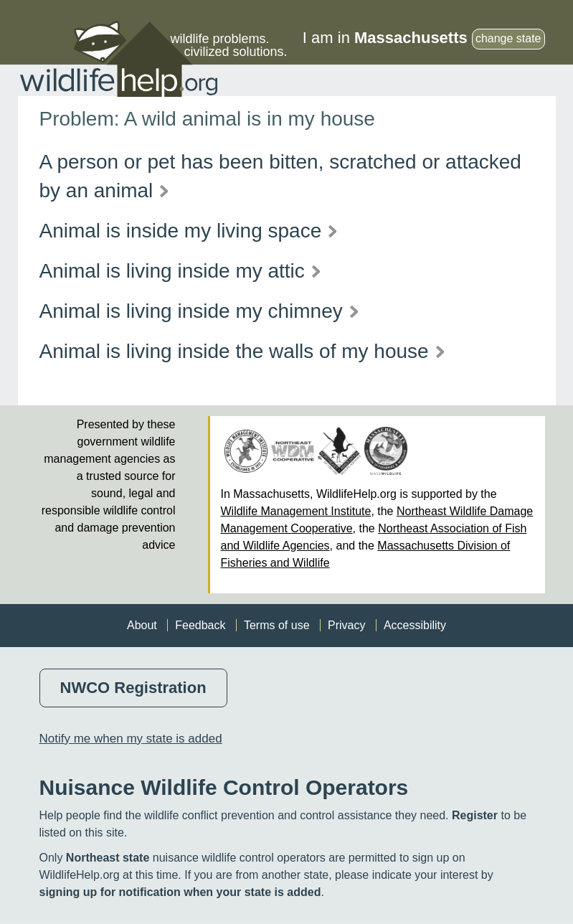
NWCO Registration (133, 688)
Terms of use (277, 625)
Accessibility (415, 625)
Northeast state (108, 858)
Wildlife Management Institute (296, 511)
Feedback (200, 625)
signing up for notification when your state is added (180, 892)
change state (508, 38)
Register (475, 815)
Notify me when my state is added (131, 739)
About (142, 625)
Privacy (346, 625)
